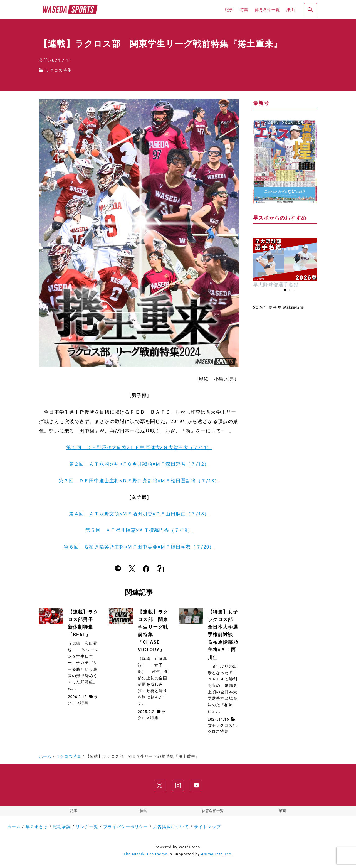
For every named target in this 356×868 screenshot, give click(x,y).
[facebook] (146, 569)
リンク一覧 (87, 827)
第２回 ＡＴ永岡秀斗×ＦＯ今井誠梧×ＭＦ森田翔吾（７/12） (139, 464)
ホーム (14, 827)
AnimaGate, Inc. (217, 854)
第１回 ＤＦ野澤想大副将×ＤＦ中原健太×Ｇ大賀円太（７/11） (139, 447)
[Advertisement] (285, 405)
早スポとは (37, 827)
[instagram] (178, 785)
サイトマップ (207, 827)
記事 (74, 811)
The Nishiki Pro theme (145, 854)
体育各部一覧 (213, 811)
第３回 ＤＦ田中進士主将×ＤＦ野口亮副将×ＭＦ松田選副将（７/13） (139, 481)
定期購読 (62, 827)
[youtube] (196, 785)
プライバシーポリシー (126, 827)
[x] (132, 569)
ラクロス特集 (58, 70)
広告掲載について (171, 827)
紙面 (282, 811)
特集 (143, 811)
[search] (310, 10)
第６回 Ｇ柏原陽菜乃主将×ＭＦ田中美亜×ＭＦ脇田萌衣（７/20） (139, 547)
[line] (118, 569)
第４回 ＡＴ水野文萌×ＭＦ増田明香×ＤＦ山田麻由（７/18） (139, 514)
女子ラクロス (220, 725)
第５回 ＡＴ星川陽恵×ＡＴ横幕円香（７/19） (139, 530)
